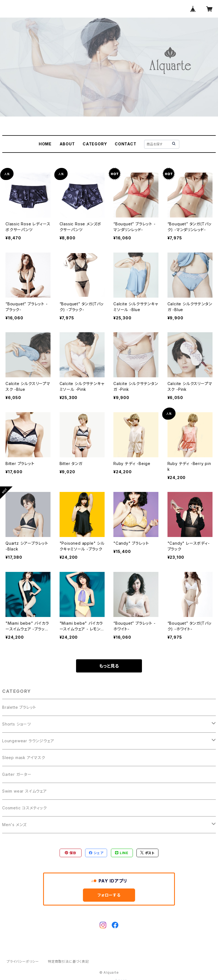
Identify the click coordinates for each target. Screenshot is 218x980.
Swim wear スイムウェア (25, 791)
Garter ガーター (17, 774)
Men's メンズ (14, 825)
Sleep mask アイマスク (24, 758)
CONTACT (126, 144)
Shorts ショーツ (17, 724)
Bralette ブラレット (19, 707)
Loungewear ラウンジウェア (28, 741)
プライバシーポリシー (23, 961)
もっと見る (109, 666)
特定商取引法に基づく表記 (68, 961)
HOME (45, 144)
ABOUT (67, 144)
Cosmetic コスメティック (25, 808)
